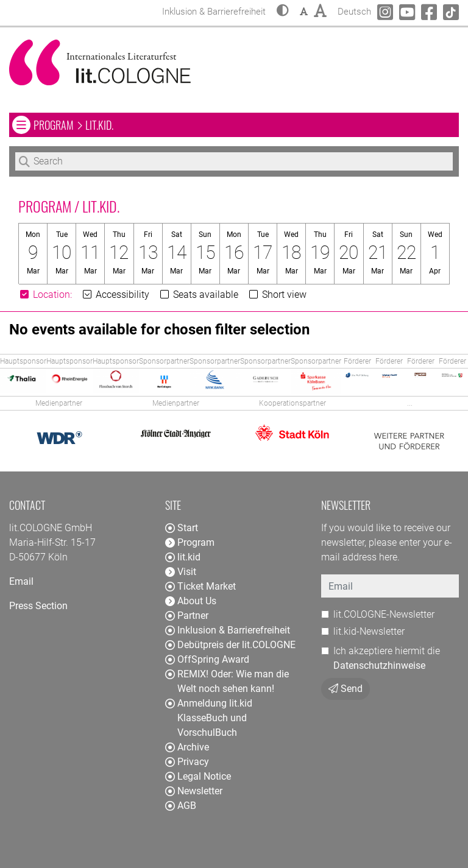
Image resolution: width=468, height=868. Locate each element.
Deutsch (354, 10)
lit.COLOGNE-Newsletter (384, 614)
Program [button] (190, 542)
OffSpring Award (207, 659)
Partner (187, 616)
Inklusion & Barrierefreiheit (228, 630)
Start (182, 528)
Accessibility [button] (115, 295)
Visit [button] (181, 572)
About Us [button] (191, 601)
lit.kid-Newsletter (369, 631)
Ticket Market (200, 586)
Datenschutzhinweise (379, 665)
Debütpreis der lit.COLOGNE (230, 645)
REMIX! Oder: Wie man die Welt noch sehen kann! (227, 681)
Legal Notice (198, 776)
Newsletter (194, 791)
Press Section (38, 606)
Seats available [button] (198, 295)
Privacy (187, 762)
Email (21, 581)
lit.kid (183, 557)
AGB (181, 806)
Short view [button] (277, 295)
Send (346, 689)
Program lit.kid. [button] (133, 125)
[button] (283, 12)
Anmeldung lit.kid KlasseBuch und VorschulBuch (209, 718)
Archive (187, 747)
